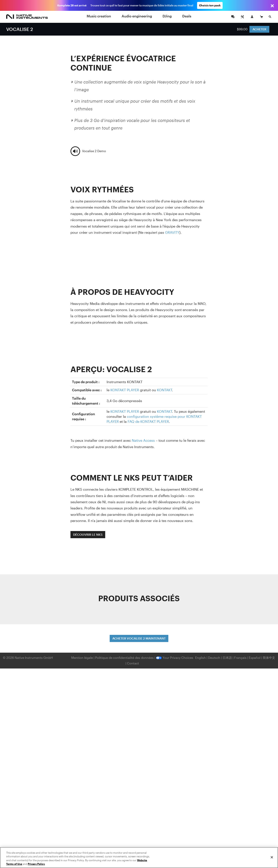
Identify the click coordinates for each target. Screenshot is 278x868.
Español (255, 658)
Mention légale (82, 658)
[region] (139, 858)
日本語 (227, 658)
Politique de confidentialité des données (125, 658)
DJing (167, 16)
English (200, 658)
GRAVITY (172, 232)
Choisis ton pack (210, 5)
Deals (187, 16)
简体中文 (269, 658)
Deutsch (214, 658)
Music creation (99, 16)
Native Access (143, 440)
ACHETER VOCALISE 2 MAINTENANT (139, 638)
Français (240, 658)
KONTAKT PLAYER (125, 390)
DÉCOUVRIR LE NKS (88, 534)
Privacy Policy (36, 864)
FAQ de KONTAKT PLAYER (148, 421)
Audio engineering (137, 16)
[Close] (272, 857)
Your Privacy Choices (175, 658)
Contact (133, 663)
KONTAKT (164, 390)
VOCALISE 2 (20, 29)
